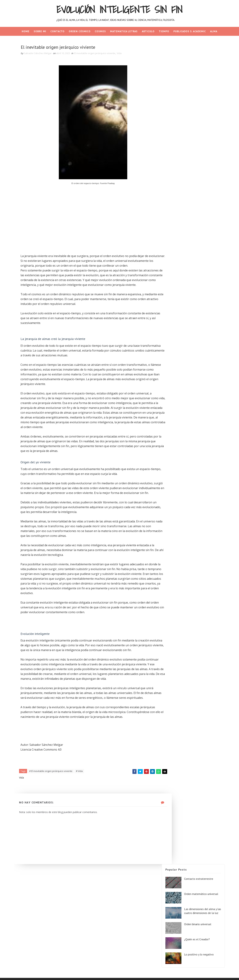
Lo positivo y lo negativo (198, 131)
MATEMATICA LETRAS (124, 31)
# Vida (83, 816)
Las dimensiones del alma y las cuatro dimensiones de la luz (200, 88)
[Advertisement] (87, 215)
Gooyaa (67, 974)
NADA (119, 40)
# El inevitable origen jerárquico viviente (54, 816)
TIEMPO (164, 31)
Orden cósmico (80, 31)
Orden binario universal (197, 100)
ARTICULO (148, 31)
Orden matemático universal (200, 69)
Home (26, 31)
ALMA (214, 31)
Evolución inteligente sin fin (120, 10)
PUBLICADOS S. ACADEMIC (190, 31)
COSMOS (100, 31)
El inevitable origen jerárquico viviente (98, 54)
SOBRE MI (40, 31)
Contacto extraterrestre (198, 54)
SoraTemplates (38, 974)
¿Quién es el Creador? (196, 116)
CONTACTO (57, 31)
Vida (123, 54)
